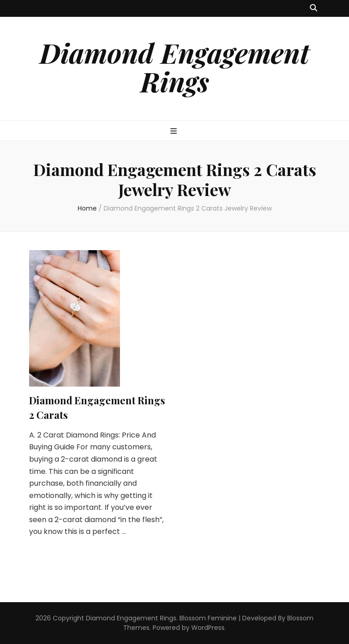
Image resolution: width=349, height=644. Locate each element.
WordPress (208, 628)
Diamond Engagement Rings (174, 67)
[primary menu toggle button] (175, 132)
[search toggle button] (314, 8)
